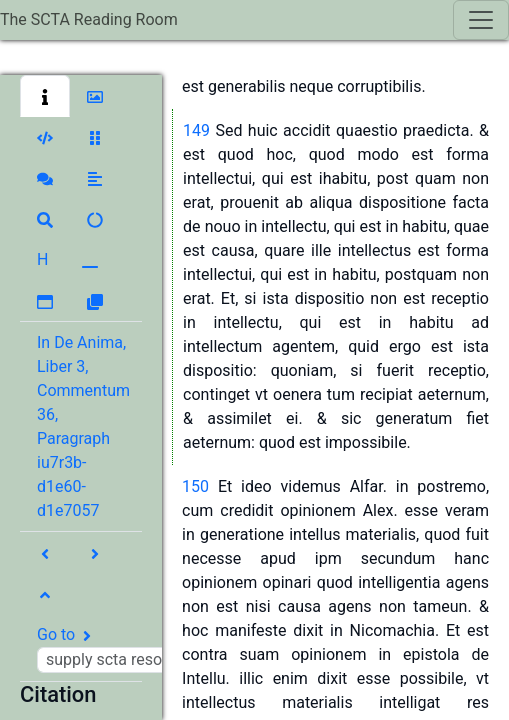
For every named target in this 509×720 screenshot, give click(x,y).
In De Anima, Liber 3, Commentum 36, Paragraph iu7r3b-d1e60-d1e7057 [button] (83, 426)
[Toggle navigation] (481, 20)
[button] (45, 96)
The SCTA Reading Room (89, 19)
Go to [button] (147, 649)
